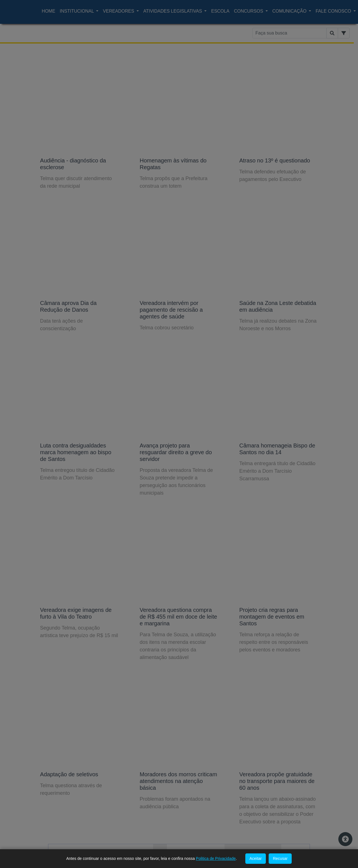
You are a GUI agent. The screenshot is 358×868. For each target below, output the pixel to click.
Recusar (280, 858)
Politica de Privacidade (216, 858)
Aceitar (256, 858)
